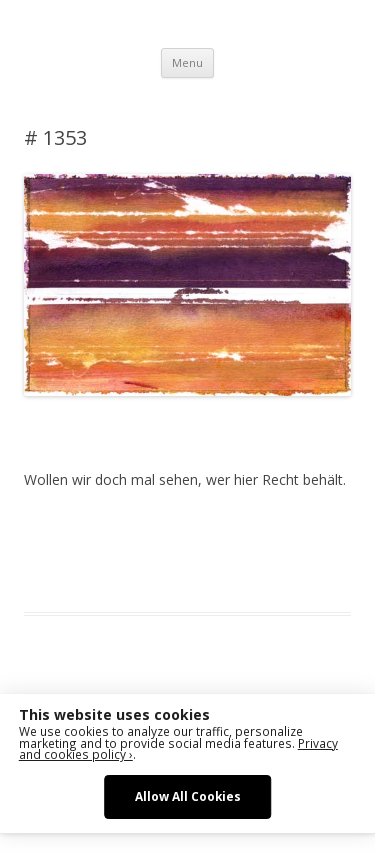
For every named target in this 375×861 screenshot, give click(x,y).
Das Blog (201, 528)
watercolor (307, 552)
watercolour (60, 576)
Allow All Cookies (188, 796)
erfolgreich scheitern (142, 552)
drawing (48, 552)
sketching (240, 552)
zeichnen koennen (160, 576)
